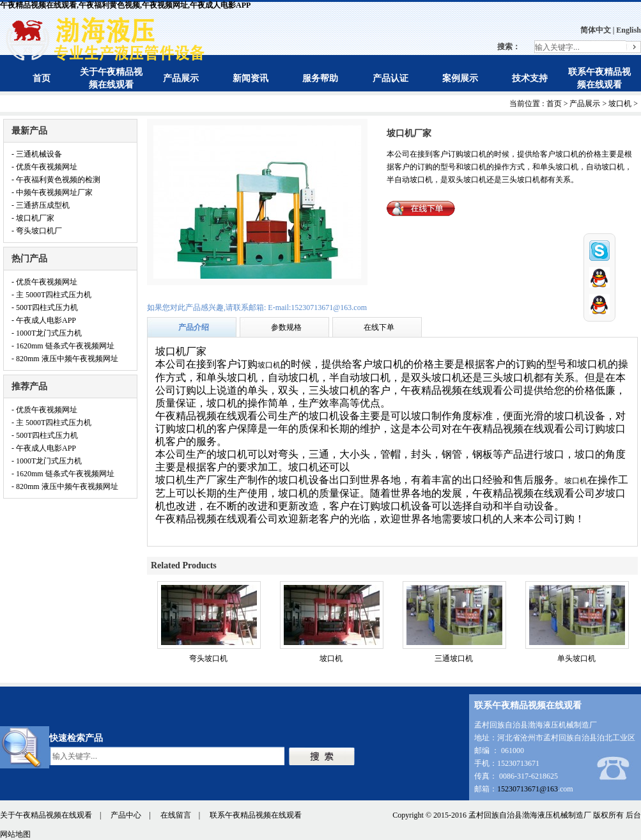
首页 (42, 78)
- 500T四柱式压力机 (45, 307)
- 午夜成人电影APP (44, 320)
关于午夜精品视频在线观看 (46, 815)
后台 (633, 815)
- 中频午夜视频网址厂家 (52, 192)
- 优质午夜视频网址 (44, 167)
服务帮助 (320, 78)
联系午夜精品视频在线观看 (256, 815)
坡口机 (620, 104)
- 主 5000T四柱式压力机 (51, 295)
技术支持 (530, 78)
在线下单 (379, 327)
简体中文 (596, 30)
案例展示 (460, 78)
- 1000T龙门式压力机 (47, 333)
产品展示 (181, 78)
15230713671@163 (528, 789)
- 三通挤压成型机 (41, 205)
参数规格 (286, 327)
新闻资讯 (251, 78)
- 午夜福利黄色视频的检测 (56, 180)
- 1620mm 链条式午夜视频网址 (63, 346)
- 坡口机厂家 (33, 218)
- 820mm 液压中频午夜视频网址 (65, 359)
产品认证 (390, 78)
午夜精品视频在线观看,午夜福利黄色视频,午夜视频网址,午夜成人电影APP (125, 5)
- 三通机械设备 (37, 154)
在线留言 (176, 815)
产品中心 (126, 815)
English (629, 30)
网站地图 (15, 834)
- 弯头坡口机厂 (37, 231)
